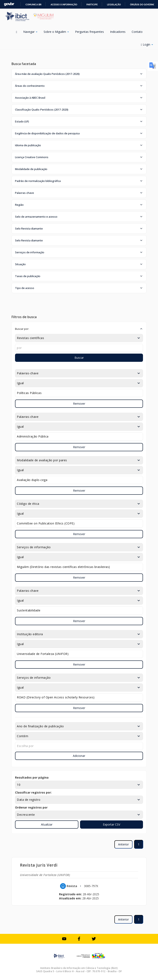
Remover (79, 404)
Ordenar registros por (31, 807)
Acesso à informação (64, 5)
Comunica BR (33, 5)
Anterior (123, 844)
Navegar (30, 32)
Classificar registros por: (33, 792)
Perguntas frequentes (89, 32)
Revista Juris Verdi (39, 865)
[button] (79, 74)
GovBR (9, 4)
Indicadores (118, 32)
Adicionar (79, 756)
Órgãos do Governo (142, 5)
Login (147, 44)
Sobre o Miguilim (56, 32)
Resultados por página (32, 777)
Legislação (114, 5)
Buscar (79, 358)
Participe (92, 5)
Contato (137, 32)
